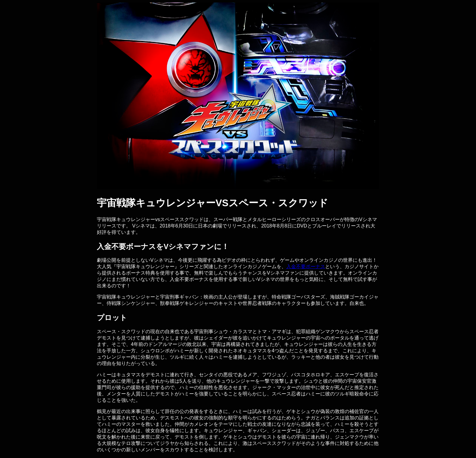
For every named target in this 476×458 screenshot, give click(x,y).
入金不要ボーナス (306, 267)
